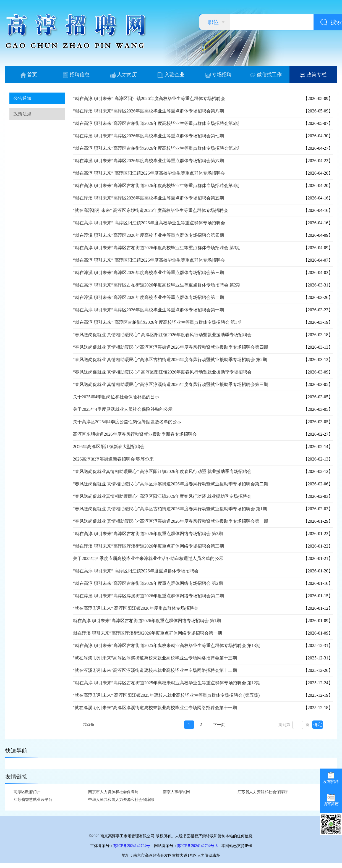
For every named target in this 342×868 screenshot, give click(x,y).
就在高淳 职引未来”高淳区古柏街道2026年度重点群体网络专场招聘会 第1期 (147, 621)
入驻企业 (171, 75)
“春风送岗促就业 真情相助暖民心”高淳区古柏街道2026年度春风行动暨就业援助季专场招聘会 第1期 (170, 509)
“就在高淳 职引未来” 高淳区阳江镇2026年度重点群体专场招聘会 (136, 571)
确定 (318, 724)
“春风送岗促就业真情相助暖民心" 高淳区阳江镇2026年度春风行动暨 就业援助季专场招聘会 (162, 496)
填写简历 (331, 800)
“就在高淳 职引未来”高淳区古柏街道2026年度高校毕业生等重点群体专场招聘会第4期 (156, 186)
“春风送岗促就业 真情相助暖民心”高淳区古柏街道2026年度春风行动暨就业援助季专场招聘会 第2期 (170, 360)
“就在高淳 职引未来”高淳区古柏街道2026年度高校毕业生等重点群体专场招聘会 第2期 (157, 285)
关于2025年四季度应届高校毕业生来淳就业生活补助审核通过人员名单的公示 (148, 558)
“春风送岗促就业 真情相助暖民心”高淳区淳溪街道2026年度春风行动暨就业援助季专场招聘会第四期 (171, 347)
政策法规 (22, 114)
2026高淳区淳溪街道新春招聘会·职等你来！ (116, 459)
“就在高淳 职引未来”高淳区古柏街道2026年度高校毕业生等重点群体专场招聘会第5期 (156, 148)
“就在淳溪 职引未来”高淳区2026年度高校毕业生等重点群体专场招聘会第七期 (148, 136)
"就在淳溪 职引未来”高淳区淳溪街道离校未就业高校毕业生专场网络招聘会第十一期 (155, 708)
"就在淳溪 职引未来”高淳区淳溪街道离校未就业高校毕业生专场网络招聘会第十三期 (155, 658)
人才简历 (124, 75)
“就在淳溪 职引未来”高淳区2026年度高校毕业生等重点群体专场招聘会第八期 (148, 111)
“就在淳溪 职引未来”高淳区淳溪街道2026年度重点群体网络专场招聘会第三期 (148, 546)
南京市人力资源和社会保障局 (113, 792)
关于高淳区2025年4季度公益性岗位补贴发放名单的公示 (127, 422)
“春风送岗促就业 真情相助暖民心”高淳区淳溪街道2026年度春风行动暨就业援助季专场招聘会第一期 (171, 521)
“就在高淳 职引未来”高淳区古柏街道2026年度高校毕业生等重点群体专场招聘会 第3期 (157, 248)
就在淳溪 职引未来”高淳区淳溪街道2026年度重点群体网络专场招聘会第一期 (147, 633)
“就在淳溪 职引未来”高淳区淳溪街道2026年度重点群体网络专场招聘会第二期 (148, 596)
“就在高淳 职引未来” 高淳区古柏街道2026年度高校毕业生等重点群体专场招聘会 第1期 (157, 322)
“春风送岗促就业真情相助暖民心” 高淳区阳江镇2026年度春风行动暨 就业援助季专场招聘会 (162, 471)
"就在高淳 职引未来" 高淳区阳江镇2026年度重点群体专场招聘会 (136, 608)
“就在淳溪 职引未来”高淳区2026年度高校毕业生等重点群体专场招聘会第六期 (148, 161)
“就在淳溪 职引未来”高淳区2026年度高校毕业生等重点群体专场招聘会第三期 (148, 273)
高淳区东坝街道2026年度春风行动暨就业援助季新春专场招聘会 (135, 434)
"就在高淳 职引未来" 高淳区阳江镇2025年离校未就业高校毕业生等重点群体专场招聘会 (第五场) (166, 695)
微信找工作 (266, 75)
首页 (29, 75)
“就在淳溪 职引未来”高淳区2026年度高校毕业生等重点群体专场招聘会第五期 (148, 198)
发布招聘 (331, 778)
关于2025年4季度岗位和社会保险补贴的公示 (116, 397)
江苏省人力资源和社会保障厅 (263, 792)
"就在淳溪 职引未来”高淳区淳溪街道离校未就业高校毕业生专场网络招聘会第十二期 (155, 670)
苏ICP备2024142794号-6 (197, 846)
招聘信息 (76, 75)
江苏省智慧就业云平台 (33, 800)
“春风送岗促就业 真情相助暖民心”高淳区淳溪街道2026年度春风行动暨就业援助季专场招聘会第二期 (171, 484)
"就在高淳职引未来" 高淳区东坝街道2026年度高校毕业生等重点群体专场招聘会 (151, 210)
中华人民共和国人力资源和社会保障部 (121, 800)
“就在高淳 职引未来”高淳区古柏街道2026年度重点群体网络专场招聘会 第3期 (148, 534)
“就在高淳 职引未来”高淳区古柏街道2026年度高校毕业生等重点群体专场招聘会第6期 (156, 123)
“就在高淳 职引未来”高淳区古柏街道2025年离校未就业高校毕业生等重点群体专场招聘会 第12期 (167, 683)
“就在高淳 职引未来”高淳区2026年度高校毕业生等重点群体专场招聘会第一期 (148, 310)
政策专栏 (313, 75)
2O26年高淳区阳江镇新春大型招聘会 (109, 447)
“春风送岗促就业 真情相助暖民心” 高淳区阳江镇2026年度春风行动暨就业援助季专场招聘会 (162, 335)
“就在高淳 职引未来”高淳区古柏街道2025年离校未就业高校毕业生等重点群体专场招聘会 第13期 (167, 645)
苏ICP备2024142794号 (132, 846)
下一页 (219, 725)
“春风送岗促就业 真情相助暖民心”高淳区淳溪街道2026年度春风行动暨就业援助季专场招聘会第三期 (171, 384)
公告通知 (22, 98)
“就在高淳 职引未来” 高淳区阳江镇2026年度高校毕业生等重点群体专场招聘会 (149, 98)
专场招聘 (219, 75)
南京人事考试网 (176, 792)
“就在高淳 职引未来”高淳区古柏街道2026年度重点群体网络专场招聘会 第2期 (148, 583)
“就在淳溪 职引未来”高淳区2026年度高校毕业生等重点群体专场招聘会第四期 (148, 235)
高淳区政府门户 (27, 792)
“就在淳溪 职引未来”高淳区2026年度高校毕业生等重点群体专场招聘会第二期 (148, 297)
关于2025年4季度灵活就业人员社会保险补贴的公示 (123, 409)
